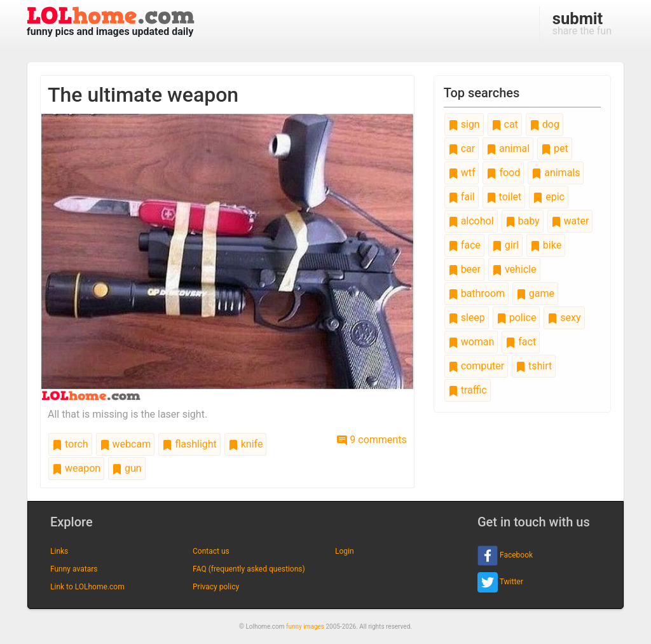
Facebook (505, 556)
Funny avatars (74, 569)
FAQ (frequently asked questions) (249, 569)
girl (505, 245)
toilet (504, 197)
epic (549, 197)
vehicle (514, 269)
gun (127, 468)
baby (523, 221)
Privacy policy (216, 587)
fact (521, 342)
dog (545, 124)
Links (59, 551)
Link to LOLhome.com (87, 587)
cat (505, 124)
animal (508, 148)
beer (464, 269)
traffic (468, 390)
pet (555, 148)
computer (476, 366)
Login (345, 551)
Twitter (500, 582)
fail (462, 197)
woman (471, 342)
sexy (564, 318)
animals (556, 173)
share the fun (582, 23)
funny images (305, 627)
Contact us (211, 551)
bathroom (476, 293)
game (535, 293)
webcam (126, 444)
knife (246, 444)
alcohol (471, 221)
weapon (76, 468)
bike (546, 245)
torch (70, 444)
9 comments (372, 440)
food (503, 173)
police (517, 318)
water (570, 221)
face (464, 245)
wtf (462, 173)
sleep (467, 318)
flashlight (189, 444)
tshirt (534, 366)
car (462, 148)
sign (464, 124)
